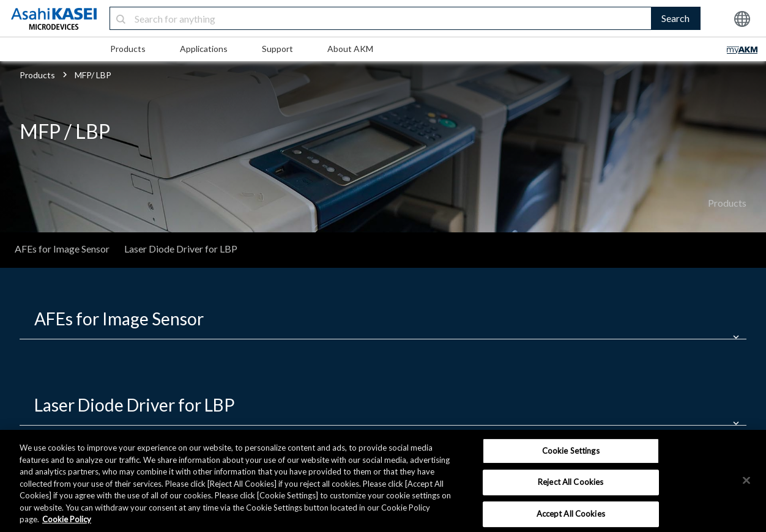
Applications (204, 49)
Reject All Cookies (571, 482)
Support (277, 49)
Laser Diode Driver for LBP (181, 249)
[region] (383, 481)
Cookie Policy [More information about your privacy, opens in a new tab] (67, 519)
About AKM (350, 49)
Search (675, 18)
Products (128, 49)
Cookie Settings (571, 451)
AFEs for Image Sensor (62, 249)
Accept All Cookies (571, 514)
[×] (746, 480)
